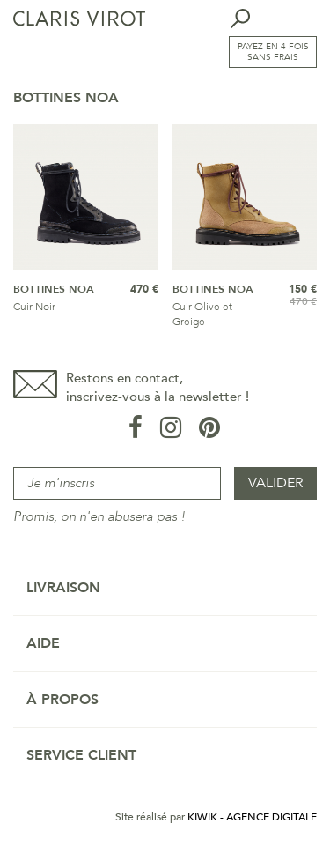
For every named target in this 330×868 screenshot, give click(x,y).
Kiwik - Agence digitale (252, 817)
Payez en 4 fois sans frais (273, 52)
